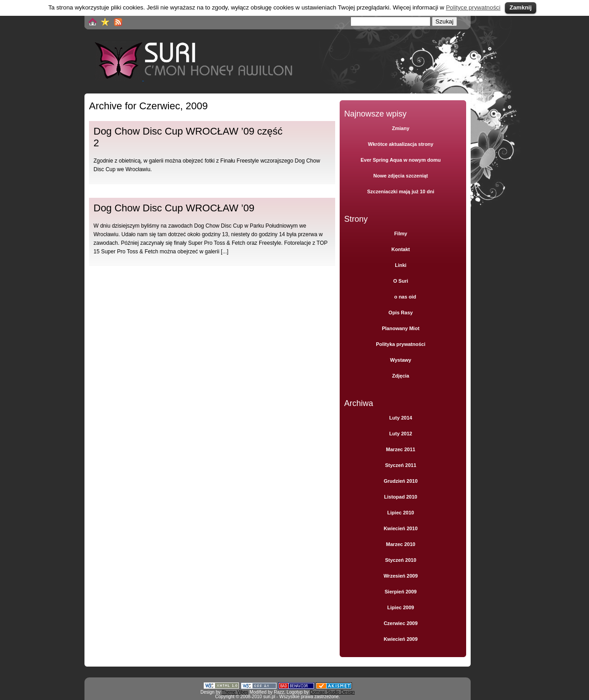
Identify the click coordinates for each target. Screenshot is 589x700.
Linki (401, 265)
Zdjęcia (401, 376)
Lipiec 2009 (400, 607)
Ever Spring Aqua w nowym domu (400, 160)
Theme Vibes (235, 692)
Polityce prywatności (473, 7)
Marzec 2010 (401, 544)
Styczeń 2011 (400, 465)
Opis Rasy (401, 313)
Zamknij (521, 7)
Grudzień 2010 (400, 481)
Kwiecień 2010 (400, 528)
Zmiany (401, 128)
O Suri (400, 281)
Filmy (401, 233)
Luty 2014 (401, 418)
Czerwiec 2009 (400, 623)
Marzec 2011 (401, 449)
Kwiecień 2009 (400, 639)
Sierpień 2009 (401, 592)
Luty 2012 (401, 434)
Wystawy (401, 360)
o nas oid (405, 297)
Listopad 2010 (400, 497)
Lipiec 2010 (400, 513)
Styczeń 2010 (400, 560)
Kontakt (401, 249)
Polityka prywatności (400, 344)
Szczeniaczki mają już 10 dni (401, 191)
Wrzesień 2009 (401, 576)
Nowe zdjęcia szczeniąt (400, 176)
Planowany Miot (400, 328)
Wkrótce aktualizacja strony (401, 144)
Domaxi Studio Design (332, 692)
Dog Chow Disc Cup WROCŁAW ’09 (174, 208)
